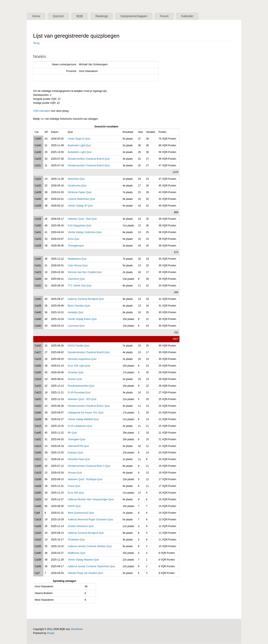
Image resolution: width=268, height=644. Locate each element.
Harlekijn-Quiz (76, 313)
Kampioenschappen (142, 16)
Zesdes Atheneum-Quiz (81, 527)
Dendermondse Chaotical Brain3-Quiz (89, 166)
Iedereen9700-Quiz (79, 446)
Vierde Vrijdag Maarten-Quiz (84, 560)
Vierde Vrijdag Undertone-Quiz (85, 233)
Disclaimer (77, 630)
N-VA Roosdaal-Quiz (79, 393)
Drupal (51, 634)
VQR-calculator (42, 111)
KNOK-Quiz (74, 507)
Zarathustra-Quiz (77, 186)
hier (43, 119)
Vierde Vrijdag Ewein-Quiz (82, 319)
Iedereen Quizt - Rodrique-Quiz (85, 480)
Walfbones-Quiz (77, 553)
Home (37, 16)
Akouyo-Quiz (75, 473)
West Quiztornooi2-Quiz (81, 513)
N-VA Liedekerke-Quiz (80, 426)
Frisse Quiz (74, 486)
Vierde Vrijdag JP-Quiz (80, 206)
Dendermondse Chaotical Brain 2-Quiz (89, 466)
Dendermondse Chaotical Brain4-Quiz (89, 159)
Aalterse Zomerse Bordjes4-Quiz (86, 533)
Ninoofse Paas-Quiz (79, 460)
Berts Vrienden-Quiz (79, 306)
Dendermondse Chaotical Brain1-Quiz (89, 406)
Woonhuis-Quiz (76, 179)
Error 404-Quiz (76, 493)
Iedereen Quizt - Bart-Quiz (82, 219)
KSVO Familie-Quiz (79, 346)
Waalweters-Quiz (77, 259)
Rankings (108, 16)
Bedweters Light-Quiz (80, 153)
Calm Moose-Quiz (78, 266)
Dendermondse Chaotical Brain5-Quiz (89, 353)
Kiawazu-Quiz (75, 453)
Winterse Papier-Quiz (80, 193)
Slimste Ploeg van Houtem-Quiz (86, 573)
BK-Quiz (72, 433)
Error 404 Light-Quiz (79, 366)
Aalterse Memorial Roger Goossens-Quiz (91, 520)
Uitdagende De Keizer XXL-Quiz (86, 413)
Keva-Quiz (74, 239)
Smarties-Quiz (76, 373)
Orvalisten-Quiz (76, 540)
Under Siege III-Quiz (79, 139)
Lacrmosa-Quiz (76, 326)
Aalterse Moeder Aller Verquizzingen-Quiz (91, 500)
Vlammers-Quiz (76, 279)
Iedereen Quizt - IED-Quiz (82, 400)
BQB (84, 16)
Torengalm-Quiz (77, 440)
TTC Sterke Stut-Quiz (80, 286)
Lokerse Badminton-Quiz (82, 199)
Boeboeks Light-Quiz (79, 146)
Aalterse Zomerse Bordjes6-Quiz (86, 299)
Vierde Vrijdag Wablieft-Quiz (83, 420)
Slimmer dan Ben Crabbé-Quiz (85, 273)
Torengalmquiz (76, 246)
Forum (174, 16)
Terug (36, 44)
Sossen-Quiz (75, 380)
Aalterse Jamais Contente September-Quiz (91, 567)
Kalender (199, 16)
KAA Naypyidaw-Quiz (80, 226)
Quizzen (61, 16)
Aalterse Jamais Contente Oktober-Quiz (90, 547)
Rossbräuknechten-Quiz (81, 386)
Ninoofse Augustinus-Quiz (82, 359)
